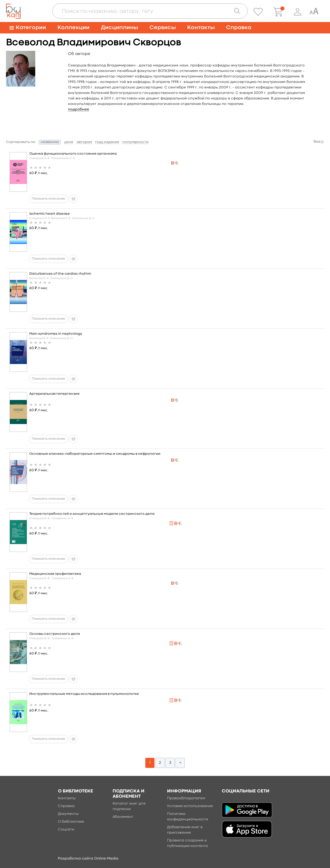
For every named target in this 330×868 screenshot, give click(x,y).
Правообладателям (186, 798)
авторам (84, 142)
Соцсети (66, 830)
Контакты (201, 28)
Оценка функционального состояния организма (73, 154)
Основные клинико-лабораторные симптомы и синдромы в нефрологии (95, 454)
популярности (135, 142)
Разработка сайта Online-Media (88, 859)
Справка (239, 28)
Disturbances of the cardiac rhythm (60, 274)
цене (69, 142)
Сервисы (163, 28)
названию (50, 142)
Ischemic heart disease (50, 214)
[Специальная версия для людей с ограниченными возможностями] (314, 12)
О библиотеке (71, 822)
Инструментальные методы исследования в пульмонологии (84, 694)
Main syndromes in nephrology (56, 334)
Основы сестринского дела (55, 634)
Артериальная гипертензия (54, 394)
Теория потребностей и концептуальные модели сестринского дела (92, 514)
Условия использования (190, 806)
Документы (68, 814)
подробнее (78, 110)
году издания (107, 142)
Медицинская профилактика (55, 574)
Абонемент (123, 817)
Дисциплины (119, 28)
